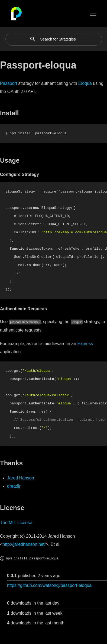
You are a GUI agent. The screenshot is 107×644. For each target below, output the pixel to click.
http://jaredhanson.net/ (24, 544)
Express (85, 344)
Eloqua (85, 83)
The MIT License (16, 523)
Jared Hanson (21, 478)
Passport (9, 83)
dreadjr (14, 486)
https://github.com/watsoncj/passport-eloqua (49, 585)
